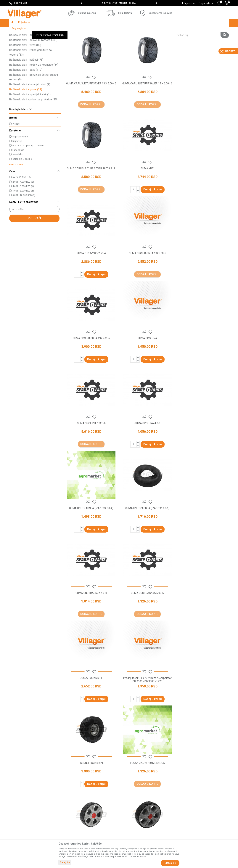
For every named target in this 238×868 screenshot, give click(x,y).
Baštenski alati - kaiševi (26, 87)
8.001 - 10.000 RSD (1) (24, 222)
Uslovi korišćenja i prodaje (136, 767)
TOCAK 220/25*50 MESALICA (203, 533)
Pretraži (34, 245)
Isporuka (126, 783)
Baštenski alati (58, 31)
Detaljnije (65, 862)
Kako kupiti (127, 778)
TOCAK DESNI (203, 618)
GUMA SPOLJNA (147, 279)
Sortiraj (143, 38)
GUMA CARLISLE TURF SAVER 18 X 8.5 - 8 (203, 110)
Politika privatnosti (132, 772)
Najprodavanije (20, 164)
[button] (201, 23)
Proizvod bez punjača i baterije (28, 173)
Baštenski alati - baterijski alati (30, 112)
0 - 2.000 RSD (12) (22, 205)
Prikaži (179, 38)
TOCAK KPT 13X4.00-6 (147, 703)
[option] (119, 3)
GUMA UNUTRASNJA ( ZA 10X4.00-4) (147, 364)
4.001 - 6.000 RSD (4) (23, 213)
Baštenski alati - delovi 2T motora (33, 62)
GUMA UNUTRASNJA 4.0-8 (91, 449)
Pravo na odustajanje (133, 809)
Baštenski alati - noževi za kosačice (34, 92)
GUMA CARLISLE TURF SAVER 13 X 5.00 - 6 (91, 112)
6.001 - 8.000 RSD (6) (23, 218)
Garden (43, 31)
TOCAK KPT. (203, 703)
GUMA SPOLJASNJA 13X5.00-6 (203, 195)
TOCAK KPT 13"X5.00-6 (91, 703)
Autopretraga (126, 38)
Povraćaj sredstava (132, 819)
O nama (70, 767)
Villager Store (16, 31)
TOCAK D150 (147, 618)
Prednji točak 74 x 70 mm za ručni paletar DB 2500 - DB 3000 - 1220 (91, 535)
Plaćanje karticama (132, 798)
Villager (16, 151)
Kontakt (70, 783)
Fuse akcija (18, 177)
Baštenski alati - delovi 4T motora (33, 67)
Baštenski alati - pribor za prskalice (33, 127)
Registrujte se (206, 3)
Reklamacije (128, 814)
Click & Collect (129, 788)
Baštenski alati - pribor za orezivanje (34, 57)
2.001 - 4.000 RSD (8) (23, 209)
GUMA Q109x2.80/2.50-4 (147, 195)
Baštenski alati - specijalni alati (30, 122)
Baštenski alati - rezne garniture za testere (30, 79)
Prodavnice (72, 772)
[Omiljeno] (219, 3)
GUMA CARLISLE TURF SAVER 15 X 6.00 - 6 (147, 112)
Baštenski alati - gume (26, 117)
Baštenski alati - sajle (26, 97)
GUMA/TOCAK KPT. (203, 449)
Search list (18, 182)
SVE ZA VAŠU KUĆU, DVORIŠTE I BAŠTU (119, 3)
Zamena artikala (131, 824)
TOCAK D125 (91, 618)
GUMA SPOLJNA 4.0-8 (91, 364)
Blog (68, 798)
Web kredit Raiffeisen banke (137, 804)
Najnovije (17, 168)
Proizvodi (31, 31)
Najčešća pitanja (75, 788)
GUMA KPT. (91, 195)
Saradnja (70, 778)
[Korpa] (227, 5)
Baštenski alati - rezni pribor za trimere (33, 50)
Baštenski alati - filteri (25, 72)
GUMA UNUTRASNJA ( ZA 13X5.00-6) (203, 364)
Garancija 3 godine (22, 186)
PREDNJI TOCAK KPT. (147, 533)
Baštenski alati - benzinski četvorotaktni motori (34, 104)
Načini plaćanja (130, 793)
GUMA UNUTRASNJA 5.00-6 (147, 449)
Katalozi (70, 793)
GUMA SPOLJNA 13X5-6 (203, 279)
